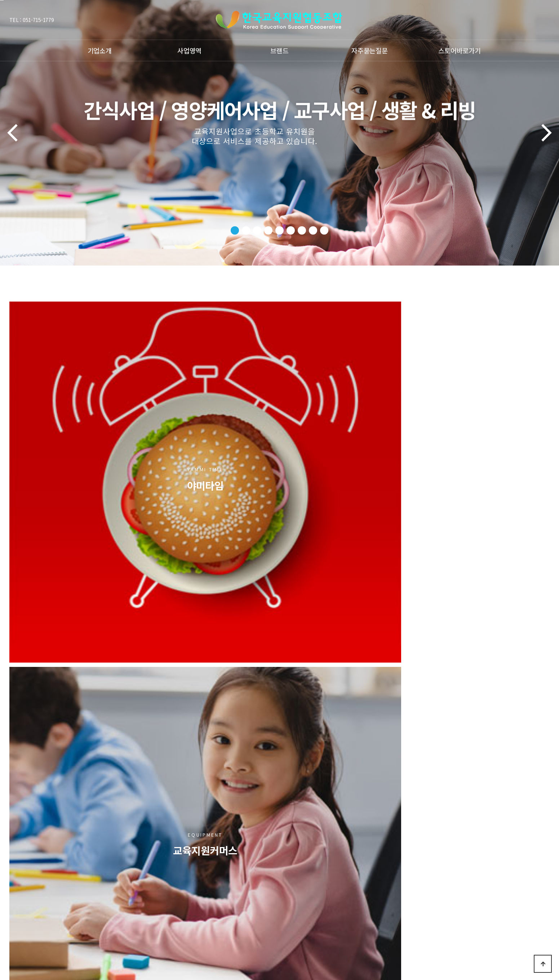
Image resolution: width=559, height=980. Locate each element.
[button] (235, 230)
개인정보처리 (105, 860)
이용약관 (75, 860)
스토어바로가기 (459, 50)
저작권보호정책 (43, 860)
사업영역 (189, 50)
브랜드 (279, 50)
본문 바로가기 (2, 0)
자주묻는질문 (369, 50)
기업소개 (100, 50)
